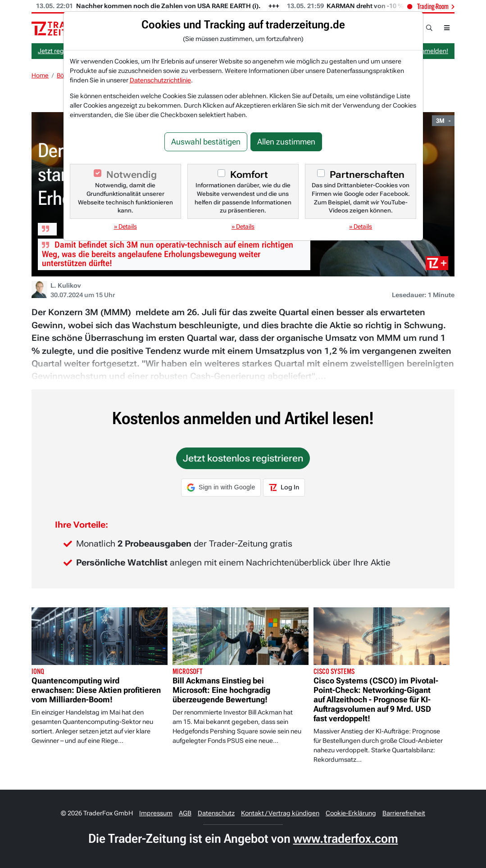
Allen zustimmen (286, 142)
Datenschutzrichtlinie (160, 80)
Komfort (249, 175)
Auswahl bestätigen (206, 142)
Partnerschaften (367, 175)
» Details (125, 226)
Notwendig (132, 175)
